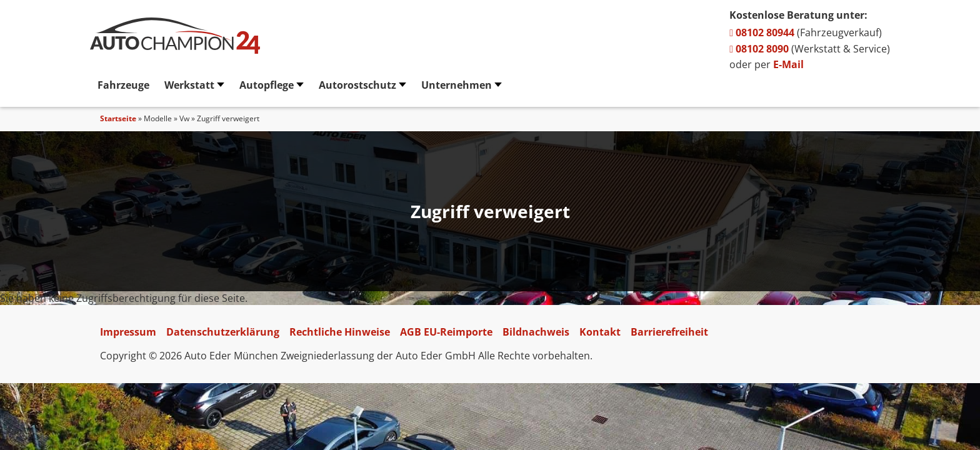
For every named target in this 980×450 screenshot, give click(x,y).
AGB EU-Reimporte (446, 332)
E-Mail (788, 64)
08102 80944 (762, 32)
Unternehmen (457, 85)
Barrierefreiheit (669, 332)
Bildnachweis (536, 332)
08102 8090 (759, 49)
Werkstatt (189, 85)
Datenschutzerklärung (223, 332)
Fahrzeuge (123, 85)
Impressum (128, 332)
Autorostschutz (357, 85)
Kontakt (600, 332)
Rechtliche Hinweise (340, 332)
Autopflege (267, 85)
